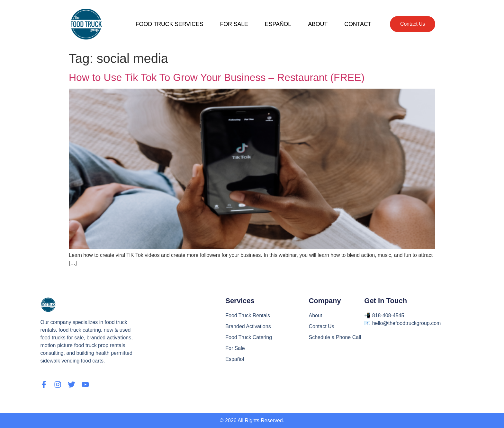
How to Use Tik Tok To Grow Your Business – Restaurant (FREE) (217, 77)
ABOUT (318, 24)
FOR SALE (234, 24)
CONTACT (358, 24)
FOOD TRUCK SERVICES (170, 24)
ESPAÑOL (278, 24)
